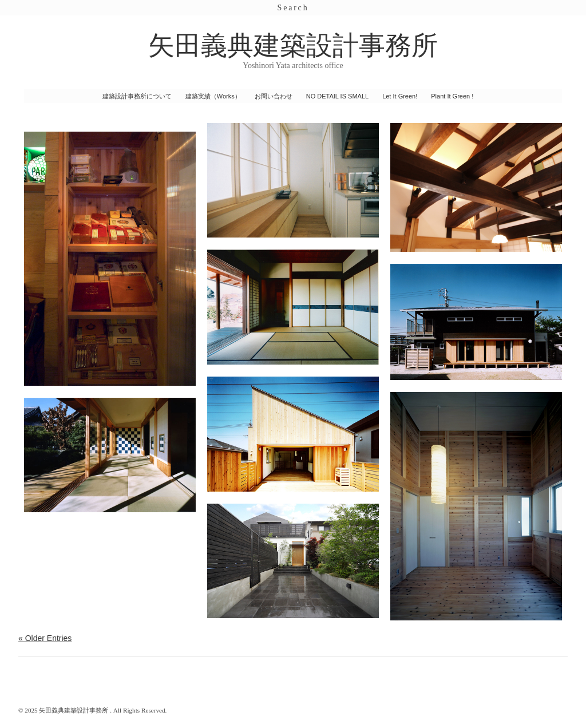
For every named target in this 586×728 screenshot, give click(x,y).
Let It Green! (400, 96)
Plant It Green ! (452, 96)
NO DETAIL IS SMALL (337, 96)
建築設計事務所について (137, 96)
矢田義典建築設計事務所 (293, 45)
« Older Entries (45, 638)
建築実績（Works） (213, 96)
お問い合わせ (274, 96)
